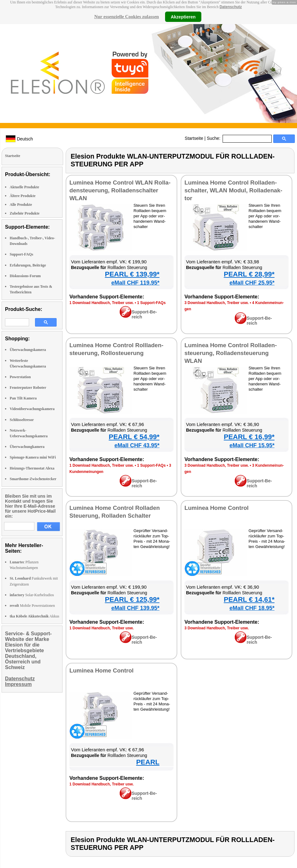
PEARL (148, 762)
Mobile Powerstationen (32, 606)
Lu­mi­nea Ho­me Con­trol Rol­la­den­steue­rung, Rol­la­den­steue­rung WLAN (231, 353)
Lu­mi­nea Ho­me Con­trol (216, 508)
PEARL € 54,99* (134, 437)
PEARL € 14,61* (249, 599)
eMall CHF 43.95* (137, 445)
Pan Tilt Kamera (23, 398)
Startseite (194, 138)
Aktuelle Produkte (24, 187)
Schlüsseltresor (22, 420)
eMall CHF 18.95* (252, 608)
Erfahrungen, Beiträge (28, 265)
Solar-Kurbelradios (32, 595)
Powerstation (20, 377)
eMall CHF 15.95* (252, 445)
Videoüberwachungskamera (32, 409)
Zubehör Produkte (25, 213)
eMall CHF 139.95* (135, 608)
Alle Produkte (21, 205)
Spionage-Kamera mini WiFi (33, 457)
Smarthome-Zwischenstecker (33, 479)
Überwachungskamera (28, 350)
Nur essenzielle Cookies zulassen (126, 17)
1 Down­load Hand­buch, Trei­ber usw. (102, 303)
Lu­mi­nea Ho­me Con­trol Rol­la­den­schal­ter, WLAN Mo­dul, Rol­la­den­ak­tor (233, 190)
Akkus (34, 616)
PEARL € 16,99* (249, 437)
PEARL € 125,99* (132, 599)
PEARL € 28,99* (249, 274)
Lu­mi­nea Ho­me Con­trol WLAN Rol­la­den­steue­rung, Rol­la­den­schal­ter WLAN (120, 190)
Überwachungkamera (27, 447)
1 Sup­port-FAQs (151, 303)
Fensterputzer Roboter (28, 388)
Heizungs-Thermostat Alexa (32, 468)
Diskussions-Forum (25, 276)
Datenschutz (231, 7)
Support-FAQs (21, 254)
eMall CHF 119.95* (135, 283)
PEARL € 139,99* (132, 274)
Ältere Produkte (23, 196)
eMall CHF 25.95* (252, 283)
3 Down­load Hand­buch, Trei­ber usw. (217, 303)
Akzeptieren (183, 17)
